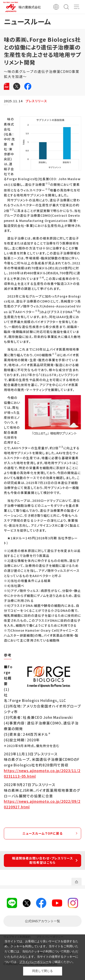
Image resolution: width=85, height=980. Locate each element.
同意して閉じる (42, 971)
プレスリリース (36, 101)
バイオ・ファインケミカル (44, 107)
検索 (66, 7)
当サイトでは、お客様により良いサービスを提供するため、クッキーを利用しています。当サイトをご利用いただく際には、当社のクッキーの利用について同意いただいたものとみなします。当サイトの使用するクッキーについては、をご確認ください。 (41, 952)
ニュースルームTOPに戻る (42, 838)
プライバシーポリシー (34, 962)
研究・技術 (71, 107)
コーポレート (16, 107)
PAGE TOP (76, 886)
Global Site (56, 7)
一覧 (42, 926)
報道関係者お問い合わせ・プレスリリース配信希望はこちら (42, 865)
